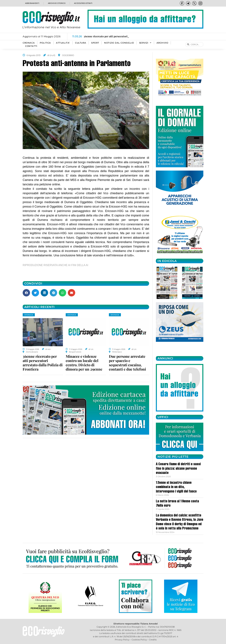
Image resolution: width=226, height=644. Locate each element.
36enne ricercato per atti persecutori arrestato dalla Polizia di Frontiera (43, 363)
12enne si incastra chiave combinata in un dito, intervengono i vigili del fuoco (176, 487)
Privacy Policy (122, 640)
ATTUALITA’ (63, 43)
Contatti (31, 46)
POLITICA (45, 43)
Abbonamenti (32, 3)
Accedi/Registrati (83, 3)
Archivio (162, 43)
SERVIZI (145, 43)
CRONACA (29, 43)
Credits (153, 640)
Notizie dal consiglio (119, 43)
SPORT (95, 43)
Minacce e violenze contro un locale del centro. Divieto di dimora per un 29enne (84, 363)
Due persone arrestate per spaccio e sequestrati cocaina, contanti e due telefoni (127, 363)
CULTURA (81, 43)
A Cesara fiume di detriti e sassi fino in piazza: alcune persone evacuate (178, 469)
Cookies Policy (139, 640)
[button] (26, 293)
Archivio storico (56, 3)
